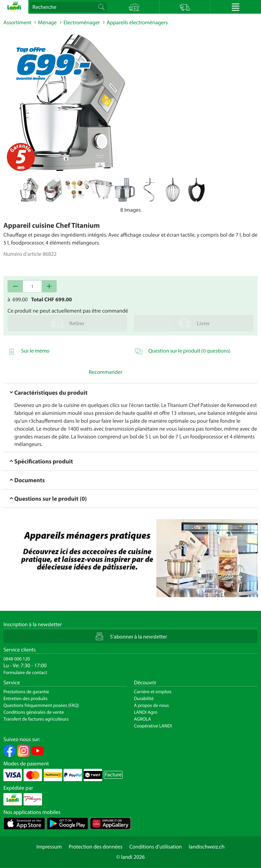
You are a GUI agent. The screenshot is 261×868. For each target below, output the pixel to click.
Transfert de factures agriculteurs (36, 719)
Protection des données (96, 847)
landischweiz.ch (207, 847)
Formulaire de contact (25, 672)
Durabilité (144, 698)
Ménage (47, 23)
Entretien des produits (25, 698)
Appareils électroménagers (137, 23)
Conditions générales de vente (34, 712)
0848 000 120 (17, 659)
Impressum (49, 847)
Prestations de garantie (26, 692)
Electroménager (82, 23)
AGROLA (142, 719)
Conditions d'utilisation (155, 847)
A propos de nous (151, 705)
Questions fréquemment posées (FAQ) (41, 705)
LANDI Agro (146, 712)
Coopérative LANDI (153, 726)
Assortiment (17, 23)
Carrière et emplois (153, 692)
